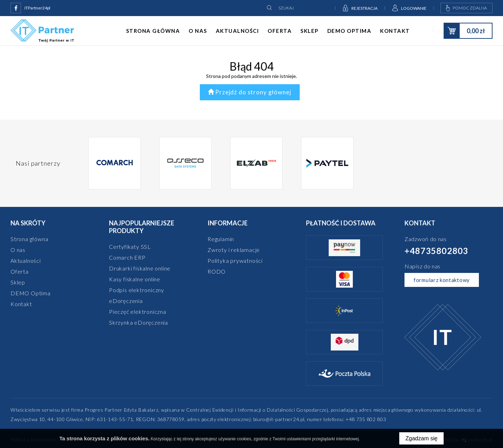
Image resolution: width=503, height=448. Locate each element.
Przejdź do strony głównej (250, 92)
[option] (115, 163)
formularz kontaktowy (442, 280)
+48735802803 (436, 251)
